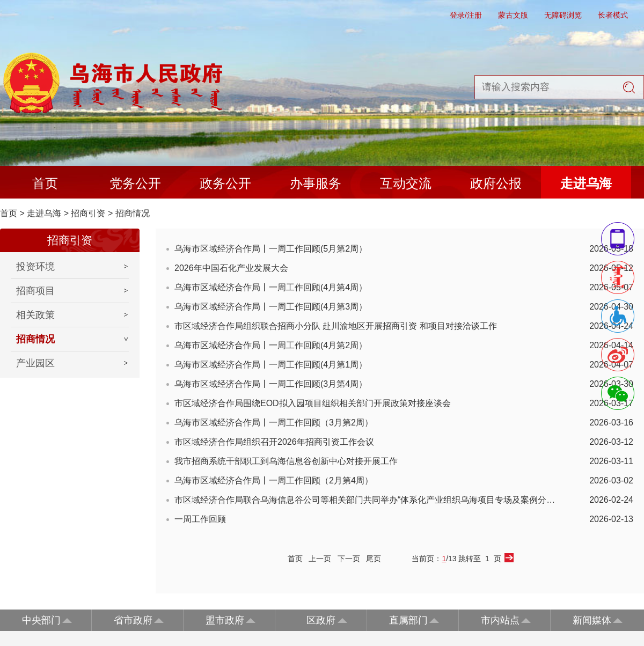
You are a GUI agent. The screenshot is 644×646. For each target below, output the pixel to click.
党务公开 (135, 183)
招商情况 (133, 213)
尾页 (374, 559)
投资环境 (35, 267)
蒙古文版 (513, 15)
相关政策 (35, 315)
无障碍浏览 (563, 15)
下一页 (349, 559)
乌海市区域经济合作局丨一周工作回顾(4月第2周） (271, 345)
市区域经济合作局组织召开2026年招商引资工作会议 (274, 442)
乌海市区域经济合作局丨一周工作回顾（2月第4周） (274, 480)
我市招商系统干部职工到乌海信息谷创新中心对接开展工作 (286, 461)
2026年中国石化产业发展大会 (231, 268)
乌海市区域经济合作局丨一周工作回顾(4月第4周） (271, 287)
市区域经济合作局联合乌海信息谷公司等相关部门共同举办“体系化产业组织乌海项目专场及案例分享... (368, 500)
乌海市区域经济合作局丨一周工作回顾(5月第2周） (271, 249)
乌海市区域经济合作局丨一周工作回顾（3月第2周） (274, 423)
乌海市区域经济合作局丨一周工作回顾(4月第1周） (271, 365)
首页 (45, 183)
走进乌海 (586, 183)
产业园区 (35, 363)
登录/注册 (466, 15)
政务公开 (225, 183)
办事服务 (316, 183)
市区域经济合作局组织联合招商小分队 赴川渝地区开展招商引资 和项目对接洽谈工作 (336, 326)
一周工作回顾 (200, 519)
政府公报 (496, 183)
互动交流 (406, 183)
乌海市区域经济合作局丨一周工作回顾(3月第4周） (271, 384)
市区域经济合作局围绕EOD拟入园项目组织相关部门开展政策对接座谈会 (313, 403)
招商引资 (88, 213)
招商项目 (35, 291)
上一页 (320, 559)
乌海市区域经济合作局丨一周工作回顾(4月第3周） (271, 307)
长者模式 (613, 15)
